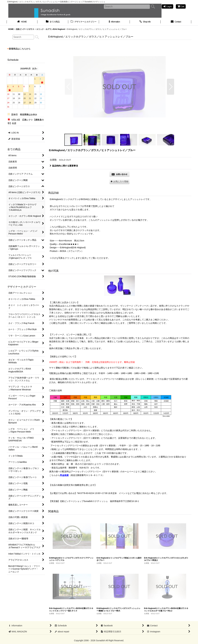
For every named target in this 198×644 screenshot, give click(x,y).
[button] (68, 87)
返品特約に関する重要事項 (64, 166)
